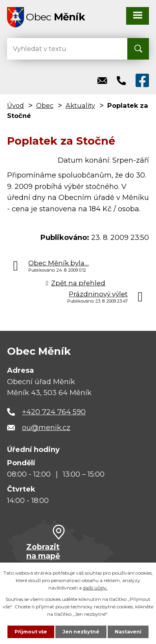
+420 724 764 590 (54, 412)
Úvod (16, 105)
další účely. (95, 588)
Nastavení (128, 632)
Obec (45, 105)
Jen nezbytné (81, 632)
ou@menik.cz (46, 428)
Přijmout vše (31, 632)
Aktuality (80, 105)
